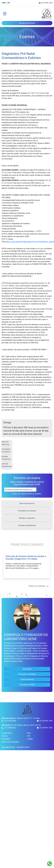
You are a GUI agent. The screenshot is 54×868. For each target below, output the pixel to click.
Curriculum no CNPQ (27, 685)
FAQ (29, 736)
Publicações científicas (27, 674)
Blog (29, 733)
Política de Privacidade (10, 742)
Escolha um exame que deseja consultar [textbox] (20, 490)
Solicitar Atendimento (27, 23)
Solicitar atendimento (7, 465)
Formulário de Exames (6, 450)
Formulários (6, 739)
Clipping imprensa (27, 679)
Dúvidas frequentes (6, 458)
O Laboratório (7, 733)
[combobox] (20, 490)
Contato (30, 739)
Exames (5, 736)
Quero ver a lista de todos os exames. (27, 494)
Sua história (27, 669)
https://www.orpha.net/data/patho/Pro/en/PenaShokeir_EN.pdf (30, 242)
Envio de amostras (6, 443)
